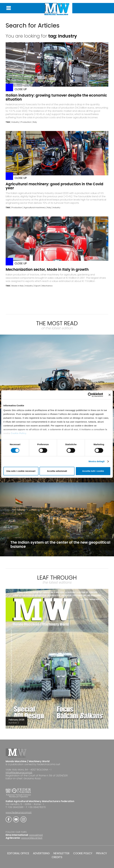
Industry (15, 122)
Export (37, 286)
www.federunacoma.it (19, 812)
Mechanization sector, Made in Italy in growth (47, 269)
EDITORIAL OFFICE (18, 853)
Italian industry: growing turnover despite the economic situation (56, 97)
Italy (35, 122)
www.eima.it (36, 835)
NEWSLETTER (61, 853)
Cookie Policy (18, 433)
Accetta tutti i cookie (93, 471)
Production (26, 122)
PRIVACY (101, 853)
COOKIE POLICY (83, 853)
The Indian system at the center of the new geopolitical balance (60, 544)
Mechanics (47, 286)
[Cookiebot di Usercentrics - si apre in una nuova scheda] (90, 395)
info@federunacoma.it (19, 773)
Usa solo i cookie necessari (21, 471)
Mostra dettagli (96, 461)
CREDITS (57, 857)
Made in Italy (18, 286)
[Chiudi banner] (110, 395)
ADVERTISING (41, 853)
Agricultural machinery (35, 208)
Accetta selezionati (57, 471)
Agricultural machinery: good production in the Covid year (54, 186)
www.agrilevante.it (32, 838)
